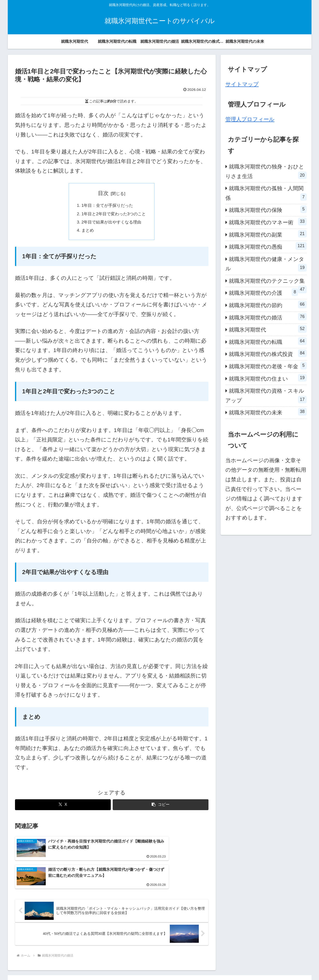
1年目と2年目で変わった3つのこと (114, 216)
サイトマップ (242, 84)
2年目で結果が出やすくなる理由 (111, 226)
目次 (103, 193)
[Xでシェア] (63, 810)
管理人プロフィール (250, 119)
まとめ (83, 235)
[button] (161, 810)
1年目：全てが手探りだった (107, 206)
